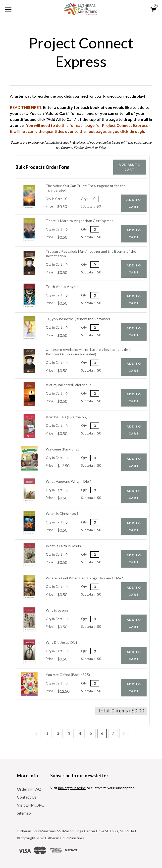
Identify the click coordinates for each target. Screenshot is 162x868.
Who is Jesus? (57, 610)
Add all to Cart (130, 167)
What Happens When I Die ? (68, 481)
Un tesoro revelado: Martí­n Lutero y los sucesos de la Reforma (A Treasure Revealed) (89, 352)
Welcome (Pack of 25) (63, 449)
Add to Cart (134, 203)
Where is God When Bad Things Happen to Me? (84, 578)
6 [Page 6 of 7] (102, 733)
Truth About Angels (62, 287)
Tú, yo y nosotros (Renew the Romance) (78, 319)
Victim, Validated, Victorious (69, 385)
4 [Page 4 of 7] (80, 733)
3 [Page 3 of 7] (69, 733)
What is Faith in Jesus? (64, 546)
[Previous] (36, 733)
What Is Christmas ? (62, 514)
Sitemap (24, 813)
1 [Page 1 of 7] (47, 733)
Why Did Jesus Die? (62, 642)
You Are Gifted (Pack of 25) (68, 675)
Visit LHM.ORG (31, 805)
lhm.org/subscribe (72, 788)
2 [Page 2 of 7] (58, 733)
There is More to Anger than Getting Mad (80, 221)
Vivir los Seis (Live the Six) (67, 417)
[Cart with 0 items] (154, 9)
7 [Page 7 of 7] (113, 733)
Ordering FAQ (29, 789)
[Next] (124, 733)
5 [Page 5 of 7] (91, 733)
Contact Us (27, 797)
